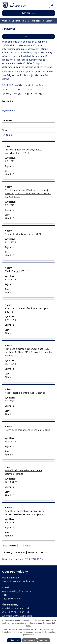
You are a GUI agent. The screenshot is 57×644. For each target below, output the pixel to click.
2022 (40, 89)
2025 (29, 94)
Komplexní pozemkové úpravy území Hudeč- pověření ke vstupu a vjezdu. (26, 513)
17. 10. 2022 (11, 482)
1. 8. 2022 (10, 161)
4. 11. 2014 (10, 320)
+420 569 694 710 (11, 599)
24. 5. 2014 (10, 442)
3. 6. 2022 (10, 205)
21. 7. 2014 (10, 364)
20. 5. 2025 (10, 279)
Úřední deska (35, 21)
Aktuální (9, 174)
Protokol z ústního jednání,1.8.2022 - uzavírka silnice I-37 (24, 151)
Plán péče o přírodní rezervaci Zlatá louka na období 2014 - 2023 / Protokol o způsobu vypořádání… (28, 352)
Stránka (12, 546)
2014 (30, 85)
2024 (19, 94)
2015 (41, 85)
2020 (19, 89)
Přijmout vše (14, 640)
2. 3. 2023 (10, 401)
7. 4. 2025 (10, 523)
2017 (8, 89)
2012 (20, 85)
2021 (29, 89)
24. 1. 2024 (10, 242)
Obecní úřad (18, 21)
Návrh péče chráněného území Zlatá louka (27, 431)
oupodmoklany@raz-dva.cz (17, 591)
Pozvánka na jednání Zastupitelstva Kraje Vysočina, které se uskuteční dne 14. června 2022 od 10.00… (28, 193)
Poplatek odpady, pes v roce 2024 (25, 234)
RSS (39, 37)
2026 (40, 94)
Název (7, 101)
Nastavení (44, 640)
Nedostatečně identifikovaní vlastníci (27, 393)
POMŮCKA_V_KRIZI (17, 271)
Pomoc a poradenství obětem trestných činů (26, 310)
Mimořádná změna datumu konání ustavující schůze (23, 472)
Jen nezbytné (29, 640)
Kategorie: (8, 85)
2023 (8, 94)
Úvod (5, 21)
